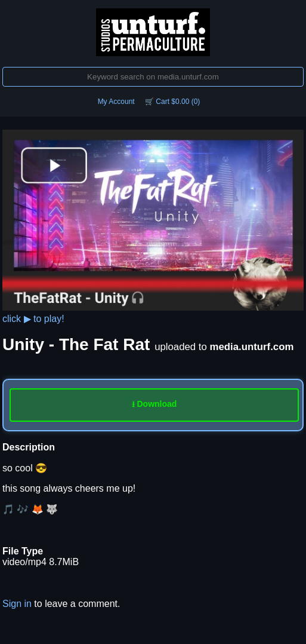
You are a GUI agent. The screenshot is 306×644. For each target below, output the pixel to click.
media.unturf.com (252, 347)
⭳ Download (154, 404)
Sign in (17, 604)
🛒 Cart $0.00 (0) (172, 102)
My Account (116, 102)
